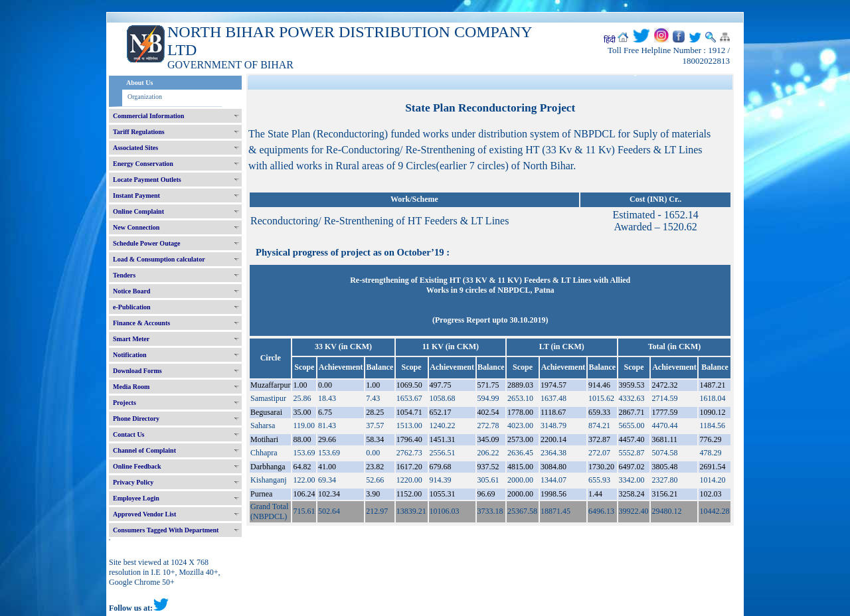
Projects (125, 403)
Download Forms (137, 371)
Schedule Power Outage (146, 243)
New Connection (136, 227)
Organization (145, 97)
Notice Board (131, 291)
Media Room (131, 387)
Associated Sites (135, 148)
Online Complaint (138, 211)
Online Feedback (137, 466)
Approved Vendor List (144, 514)
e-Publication (132, 307)
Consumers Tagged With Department (166, 530)
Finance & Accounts (141, 323)
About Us (139, 83)
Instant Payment (136, 195)
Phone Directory (136, 419)
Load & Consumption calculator (159, 259)
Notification (130, 355)
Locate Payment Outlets (147, 180)
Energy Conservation (143, 164)
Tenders (124, 275)
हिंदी (610, 40)
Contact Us (129, 434)
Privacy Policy (133, 482)
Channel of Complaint (144, 450)
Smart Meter (131, 339)
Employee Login (136, 498)
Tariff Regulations (139, 132)
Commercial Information (148, 116)
